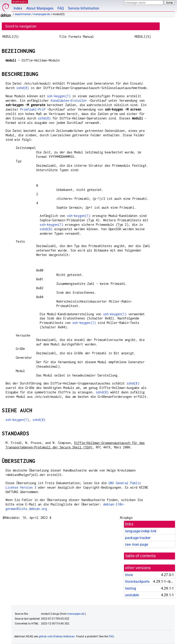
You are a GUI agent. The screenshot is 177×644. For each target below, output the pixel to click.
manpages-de (42, 14)
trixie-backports (137, 582)
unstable (132, 595)
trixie (129, 575)
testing (131, 588)
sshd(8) (23, 88)
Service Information (84, 8)
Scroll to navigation (21, 26)
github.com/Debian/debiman (57, 636)
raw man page (137, 544)
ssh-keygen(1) (59, 96)
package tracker (138, 538)
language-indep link (141, 531)
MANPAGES (20, 2)
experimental (23, 14)
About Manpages (40, 8)
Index (18, 8)
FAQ (61, 8)
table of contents (141, 556)
